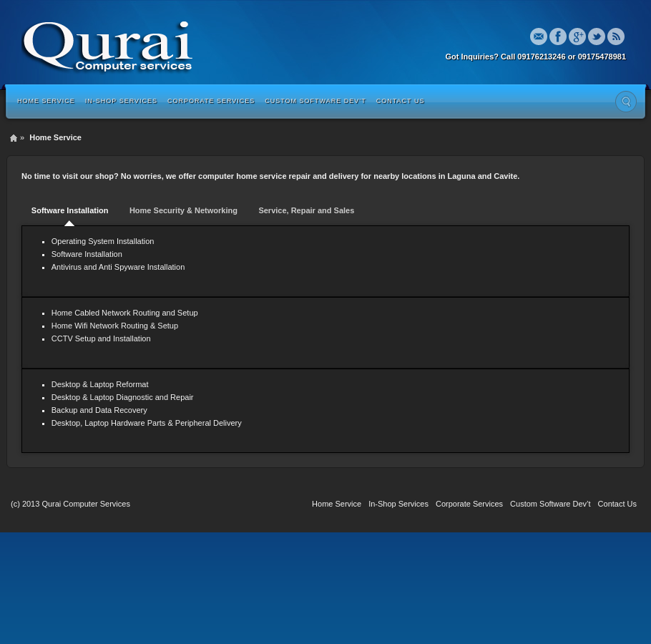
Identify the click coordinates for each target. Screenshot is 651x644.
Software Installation (70, 210)
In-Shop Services (121, 101)
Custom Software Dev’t (315, 101)
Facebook (558, 36)
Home (14, 138)
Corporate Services (211, 101)
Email (539, 36)
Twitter (597, 36)
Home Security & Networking (183, 210)
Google (577, 36)
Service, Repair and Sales (306, 210)
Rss (616, 36)
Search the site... (626, 102)
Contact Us (401, 101)
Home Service (46, 101)
